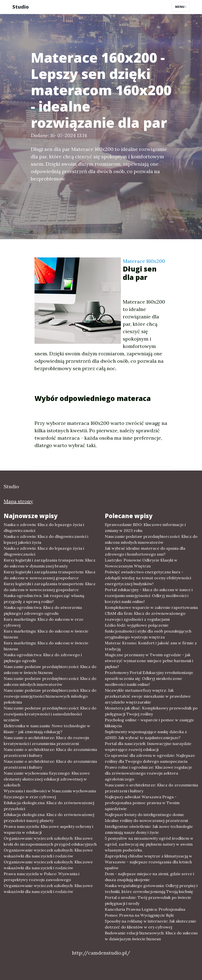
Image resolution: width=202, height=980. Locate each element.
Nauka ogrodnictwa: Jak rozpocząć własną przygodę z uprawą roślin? (44, 599)
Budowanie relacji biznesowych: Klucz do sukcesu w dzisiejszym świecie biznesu (151, 936)
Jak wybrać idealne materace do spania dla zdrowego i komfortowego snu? (145, 551)
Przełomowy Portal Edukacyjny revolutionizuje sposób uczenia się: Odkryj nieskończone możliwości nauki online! (149, 678)
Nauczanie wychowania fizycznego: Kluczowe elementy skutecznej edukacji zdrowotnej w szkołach (47, 779)
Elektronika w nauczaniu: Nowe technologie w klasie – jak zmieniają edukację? (47, 729)
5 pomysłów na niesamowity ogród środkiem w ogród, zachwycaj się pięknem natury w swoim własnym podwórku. (149, 844)
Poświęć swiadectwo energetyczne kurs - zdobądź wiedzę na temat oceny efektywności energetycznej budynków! (148, 578)
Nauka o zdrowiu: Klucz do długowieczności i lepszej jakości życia (46, 539)
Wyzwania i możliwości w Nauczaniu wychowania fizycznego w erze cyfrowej (50, 794)
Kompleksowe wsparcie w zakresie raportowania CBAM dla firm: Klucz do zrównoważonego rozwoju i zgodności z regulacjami (151, 613)
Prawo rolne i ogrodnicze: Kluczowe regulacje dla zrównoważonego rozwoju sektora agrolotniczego (148, 773)
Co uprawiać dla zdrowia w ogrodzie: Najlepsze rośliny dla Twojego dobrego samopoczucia (150, 758)
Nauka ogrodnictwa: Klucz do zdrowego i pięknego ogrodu (43, 658)
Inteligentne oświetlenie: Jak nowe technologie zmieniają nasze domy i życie (149, 829)
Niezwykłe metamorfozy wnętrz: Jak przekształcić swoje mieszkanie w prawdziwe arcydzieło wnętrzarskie (148, 696)
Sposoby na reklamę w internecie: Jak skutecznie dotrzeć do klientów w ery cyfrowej (150, 924)
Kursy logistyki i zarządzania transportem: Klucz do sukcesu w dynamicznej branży (50, 563)
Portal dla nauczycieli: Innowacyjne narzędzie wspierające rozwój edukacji (148, 746)
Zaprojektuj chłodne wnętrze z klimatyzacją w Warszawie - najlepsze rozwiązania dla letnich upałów (148, 862)
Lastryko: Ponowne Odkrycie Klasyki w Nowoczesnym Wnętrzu (141, 563)
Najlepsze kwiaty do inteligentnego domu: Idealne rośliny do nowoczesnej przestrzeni (146, 817)
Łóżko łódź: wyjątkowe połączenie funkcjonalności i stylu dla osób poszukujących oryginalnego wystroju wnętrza (148, 631)
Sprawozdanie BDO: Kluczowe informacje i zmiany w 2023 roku (145, 527)
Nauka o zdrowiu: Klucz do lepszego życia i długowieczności (44, 527)
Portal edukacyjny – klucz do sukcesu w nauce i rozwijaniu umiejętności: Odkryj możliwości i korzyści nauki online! (149, 596)
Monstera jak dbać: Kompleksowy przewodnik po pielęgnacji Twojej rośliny (151, 711)
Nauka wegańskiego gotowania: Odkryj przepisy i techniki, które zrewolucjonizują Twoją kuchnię (151, 889)
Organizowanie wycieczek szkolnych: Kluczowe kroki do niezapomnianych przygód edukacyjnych (50, 841)
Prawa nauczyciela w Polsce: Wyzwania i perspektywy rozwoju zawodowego (42, 877)
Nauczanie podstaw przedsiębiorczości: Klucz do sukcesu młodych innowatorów (50, 681)
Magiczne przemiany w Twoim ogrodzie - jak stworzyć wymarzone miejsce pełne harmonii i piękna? (149, 661)
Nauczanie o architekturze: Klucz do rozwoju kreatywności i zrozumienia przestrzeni (46, 741)
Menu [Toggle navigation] (181, 7)
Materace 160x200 (144, 261)
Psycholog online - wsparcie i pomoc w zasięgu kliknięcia (149, 723)
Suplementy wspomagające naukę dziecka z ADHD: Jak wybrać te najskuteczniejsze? (146, 735)
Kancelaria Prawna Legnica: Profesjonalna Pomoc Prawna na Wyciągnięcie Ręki (145, 912)
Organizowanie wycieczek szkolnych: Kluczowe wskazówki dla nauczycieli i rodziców (48, 853)
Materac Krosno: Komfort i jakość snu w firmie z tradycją (151, 646)
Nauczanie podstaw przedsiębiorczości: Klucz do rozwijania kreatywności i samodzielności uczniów (50, 714)
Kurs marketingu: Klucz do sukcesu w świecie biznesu (46, 634)
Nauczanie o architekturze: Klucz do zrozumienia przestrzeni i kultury (50, 752)
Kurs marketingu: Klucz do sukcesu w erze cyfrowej (44, 622)
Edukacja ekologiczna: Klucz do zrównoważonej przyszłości (49, 806)
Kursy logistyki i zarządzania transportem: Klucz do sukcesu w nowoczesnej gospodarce (50, 575)
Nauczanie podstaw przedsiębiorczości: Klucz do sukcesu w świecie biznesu (50, 670)
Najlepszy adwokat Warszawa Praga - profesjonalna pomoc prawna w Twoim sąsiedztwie (142, 803)
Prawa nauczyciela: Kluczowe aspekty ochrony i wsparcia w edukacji (48, 829)
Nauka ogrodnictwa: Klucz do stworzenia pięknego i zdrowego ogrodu (43, 610)
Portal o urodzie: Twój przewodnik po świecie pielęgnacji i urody (148, 900)
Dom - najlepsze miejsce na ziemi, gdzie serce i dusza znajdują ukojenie (149, 877)
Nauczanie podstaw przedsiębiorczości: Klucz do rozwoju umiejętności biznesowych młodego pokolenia (50, 696)
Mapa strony (18, 501)
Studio (21, 7)
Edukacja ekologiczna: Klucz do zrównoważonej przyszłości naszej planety (49, 817)
